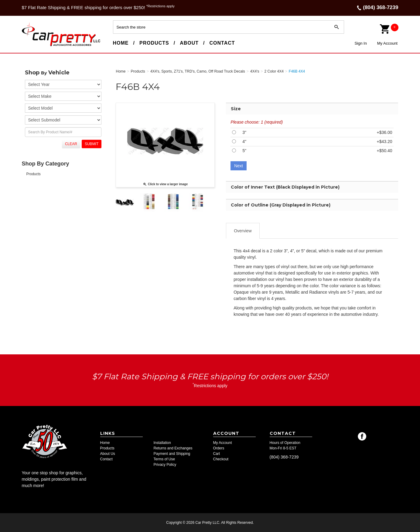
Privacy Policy (165, 465)
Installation (162, 443)
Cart (217, 454)
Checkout (221, 459)
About (189, 43)
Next (239, 166)
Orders (219, 448)
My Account (387, 43)
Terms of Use (164, 459)
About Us (108, 454)
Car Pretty (33, 46)
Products (154, 43)
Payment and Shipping (172, 454)
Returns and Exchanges (173, 448)
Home (121, 43)
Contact (222, 43)
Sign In (360, 43)
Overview (243, 231)
